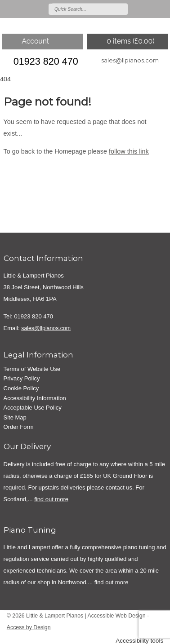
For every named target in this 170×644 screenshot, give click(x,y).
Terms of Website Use (32, 369)
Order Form (19, 427)
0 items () (130, 41)
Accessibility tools (139, 641)
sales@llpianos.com (130, 60)
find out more (51, 499)
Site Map (15, 417)
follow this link (129, 151)
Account (35, 41)
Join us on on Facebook (149, 9)
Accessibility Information (35, 398)
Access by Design (29, 627)
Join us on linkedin (162, 9)
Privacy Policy (22, 378)
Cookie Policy (21, 388)
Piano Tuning (30, 530)
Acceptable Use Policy (33, 408)
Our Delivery (27, 446)
